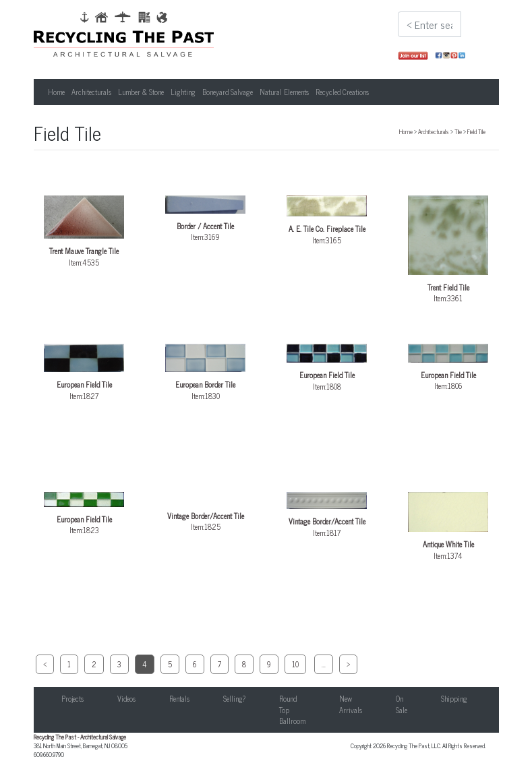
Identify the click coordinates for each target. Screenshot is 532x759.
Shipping (454, 698)
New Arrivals (351, 704)
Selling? (234, 698)
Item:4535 (84, 232)
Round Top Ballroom (292, 709)
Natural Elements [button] (284, 92)
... (324, 664)
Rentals (179, 698)
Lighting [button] (183, 92)
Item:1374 (448, 526)
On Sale (402, 704)
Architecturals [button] (91, 92)
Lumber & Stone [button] (141, 92)
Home (56, 92)
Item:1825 (206, 512)
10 (295, 664)
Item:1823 (84, 514)
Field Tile (476, 131)
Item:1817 (327, 515)
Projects (72, 698)
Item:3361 (448, 250)
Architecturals (434, 131)
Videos (126, 698)
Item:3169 (206, 219)
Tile (458, 131)
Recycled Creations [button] (342, 92)
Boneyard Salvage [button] (228, 92)
